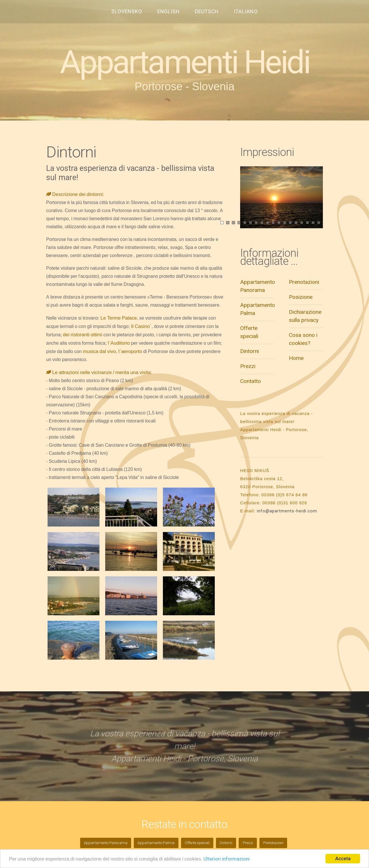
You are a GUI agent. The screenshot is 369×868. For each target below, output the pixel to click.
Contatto (251, 381)
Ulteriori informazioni (227, 859)
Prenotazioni (304, 282)
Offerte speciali (197, 843)
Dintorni (250, 351)
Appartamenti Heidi (184, 62)
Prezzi (248, 366)
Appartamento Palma (156, 843)
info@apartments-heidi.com (287, 511)
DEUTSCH (207, 12)
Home (296, 358)
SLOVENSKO (127, 12)
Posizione (301, 297)
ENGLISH (169, 12)
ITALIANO (246, 12)
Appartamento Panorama (106, 843)
